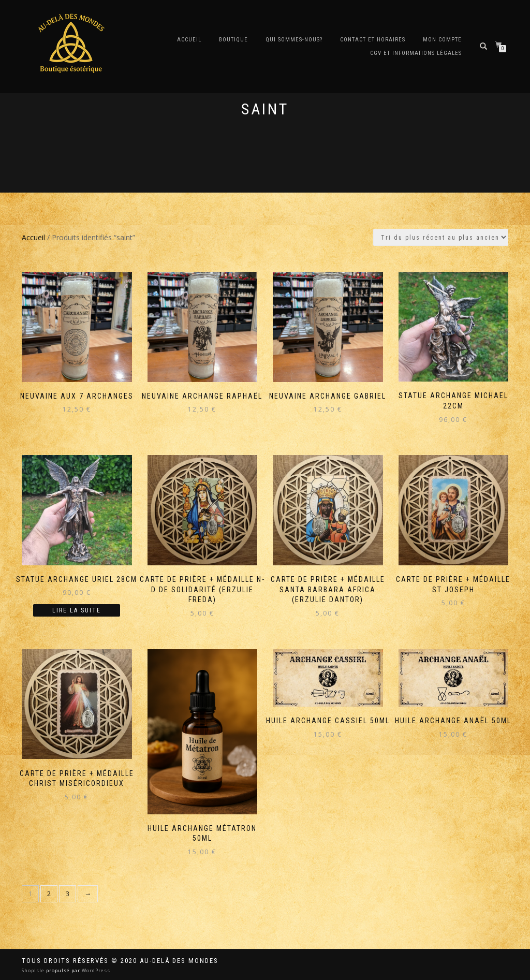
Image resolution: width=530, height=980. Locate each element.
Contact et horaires (373, 40)
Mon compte (442, 40)
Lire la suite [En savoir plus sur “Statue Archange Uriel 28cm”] (77, 610)
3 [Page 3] (68, 894)
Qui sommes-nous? (294, 40)
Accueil (189, 40)
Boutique (233, 40)
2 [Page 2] (49, 894)
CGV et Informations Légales (416, 53)
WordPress (95, 970)
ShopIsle (34, 970)
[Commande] (441, 237)
